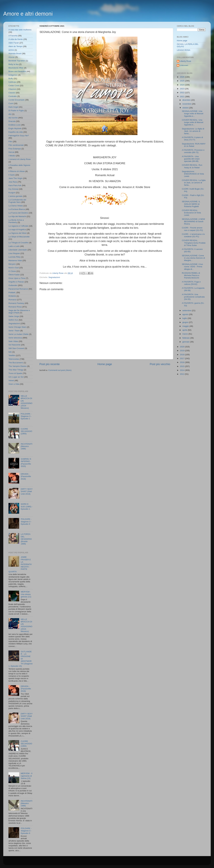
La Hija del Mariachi (17, 216)
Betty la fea (14, 64)
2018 (182, 355)
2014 (182, 370)
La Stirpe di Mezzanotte (19, 237)
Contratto (13, 96)
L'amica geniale (15, 196)
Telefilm (12, 355)
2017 (182, 358)
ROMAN (12, 296)
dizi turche (13, 118)
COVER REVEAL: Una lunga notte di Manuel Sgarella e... (193, 122)
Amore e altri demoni (28, 14)
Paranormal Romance (18, 289)
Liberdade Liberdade (18, 250)
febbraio (186, 338)
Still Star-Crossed (16, 348)
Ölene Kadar (14, 275)
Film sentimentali (16, 145)
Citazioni (12, 89)
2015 (182, 366)
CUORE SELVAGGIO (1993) (26, 431)
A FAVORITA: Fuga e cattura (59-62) (191, 283)
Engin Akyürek (15, 128)
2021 (182, 97)
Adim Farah (14, 43)
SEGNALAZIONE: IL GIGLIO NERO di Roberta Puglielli (191, 204)
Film (10, 142)
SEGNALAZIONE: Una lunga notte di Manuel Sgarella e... (193, 114)
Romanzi (12, 300)
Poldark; (12, 292)
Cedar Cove (14, 86)
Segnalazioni (54, 277)
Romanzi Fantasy (16, 303)
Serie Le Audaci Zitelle (18, 334)
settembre (187, 310)
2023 (182, 89)
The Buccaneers (16, 363)
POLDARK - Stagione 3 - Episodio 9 (26, 521)
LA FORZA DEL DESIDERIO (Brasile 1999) (26, 539)
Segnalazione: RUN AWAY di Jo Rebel (194, 145)
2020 (182, 347)
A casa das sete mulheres (20, 30)
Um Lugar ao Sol (16, 377)
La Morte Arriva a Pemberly (16, 221)
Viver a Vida (14, 384)
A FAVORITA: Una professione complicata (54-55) (193, 297)
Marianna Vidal (15, 260)
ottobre (186, 108)
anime (11, 50)
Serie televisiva (15, 338)
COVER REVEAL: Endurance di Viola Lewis (191, 213)
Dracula (12, 121)
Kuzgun (12, 193)
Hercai (11, 152)
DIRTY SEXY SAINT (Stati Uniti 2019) (27, 491)
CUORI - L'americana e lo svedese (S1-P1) (193, 235)
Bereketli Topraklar (17, 61)
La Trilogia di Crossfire (18, 243)
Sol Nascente (14, 345)
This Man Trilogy (16, 370)
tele (10, 352)
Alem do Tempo (15, 46)
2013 (182, 374)
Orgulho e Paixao (16, 282)
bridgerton (13, 75)
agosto (186, 314)
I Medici (12, 156)
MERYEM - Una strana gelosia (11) (26, 594)
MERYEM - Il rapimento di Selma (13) (26, 776)
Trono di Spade (15, 373)
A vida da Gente (16, 39)
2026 (182, 77)
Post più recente (50, 364)
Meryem (12, 264)
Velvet (11, 380)
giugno (186, 322)
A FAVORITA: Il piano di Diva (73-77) (192, 139)
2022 (182, 93)
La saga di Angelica (17, 230)
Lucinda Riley (14, 257)
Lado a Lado (14, 246)
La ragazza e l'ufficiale (18, 226)
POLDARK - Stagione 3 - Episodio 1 (26, 416)
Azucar (12, 57)
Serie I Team (14, 331)
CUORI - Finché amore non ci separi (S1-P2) (192, 229)
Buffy (11, 79)
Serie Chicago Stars (17, 327)
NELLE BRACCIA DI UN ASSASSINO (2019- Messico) (26, 402)
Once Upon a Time (17, 278)
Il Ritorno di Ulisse (17, 171)
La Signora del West (17, 233)
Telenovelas (14, 359)
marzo (185, 334)
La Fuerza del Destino (18, 213)
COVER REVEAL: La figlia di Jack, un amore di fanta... (194, 183)
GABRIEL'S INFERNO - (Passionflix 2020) (26, 463)
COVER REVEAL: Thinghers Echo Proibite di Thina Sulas (194, 243)
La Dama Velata (16, 206)
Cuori (11, 103)
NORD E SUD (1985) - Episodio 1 (27, 506)
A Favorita (13, 36)
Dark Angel (13, 107)
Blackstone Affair (16, 68)
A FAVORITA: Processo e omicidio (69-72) (193, 151)
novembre (187, 104)
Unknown (184, 65)
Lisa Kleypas (14, 253)
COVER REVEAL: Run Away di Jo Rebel (192, 166)
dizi (10, 114)
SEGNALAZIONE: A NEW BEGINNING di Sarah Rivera (193, 221)
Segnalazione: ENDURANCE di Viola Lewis (193, 174)
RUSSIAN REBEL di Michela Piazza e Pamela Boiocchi (191, 275)
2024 (182, 85)
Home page (105, 364)
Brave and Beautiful (17, 71)
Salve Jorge (14, 316)
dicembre (187, 100)
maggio (186, 326)
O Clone (12, 271)
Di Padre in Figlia (16, 111)
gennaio (186, 342)
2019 (182, 351)
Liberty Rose (185, 61)
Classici (12, 93)
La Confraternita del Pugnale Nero (17, 201)
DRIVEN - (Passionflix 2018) (26, 476)
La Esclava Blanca (17, 209)
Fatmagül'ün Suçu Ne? (19, 136)
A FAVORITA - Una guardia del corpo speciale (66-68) (191, 159)
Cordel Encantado (16, 100)
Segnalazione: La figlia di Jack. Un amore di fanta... (193, 131)
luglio (185, 318)
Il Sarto (12, 175)
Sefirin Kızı (13, 320)
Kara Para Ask (15, 185)
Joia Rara (13, 182)
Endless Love (14, 125)
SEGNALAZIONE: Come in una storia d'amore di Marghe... (193, 258)
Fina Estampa (15, 149)
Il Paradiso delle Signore (19, 165)
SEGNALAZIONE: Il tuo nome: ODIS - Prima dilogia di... (192, 267)
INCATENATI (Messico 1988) (26, 446)
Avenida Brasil (15, 54)
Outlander (13, 285)
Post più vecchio (160, 364)
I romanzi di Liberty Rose (20, 159)
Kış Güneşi (13, 189)
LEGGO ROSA (184, 50)
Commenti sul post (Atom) (60, 370)
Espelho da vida (16, 132)
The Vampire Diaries (18, 366)
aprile (185, 330)
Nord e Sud (14, 268)
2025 (182, 81)
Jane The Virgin (15, 178)
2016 (182, 362)
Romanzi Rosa (15, 307)
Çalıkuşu (12, 82)
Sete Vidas (13, 341)
